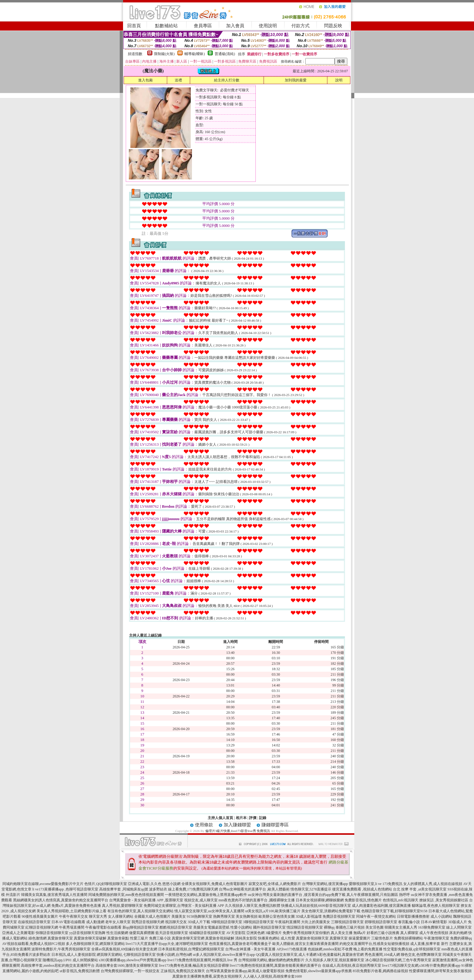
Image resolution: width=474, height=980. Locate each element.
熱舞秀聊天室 (224, 916)
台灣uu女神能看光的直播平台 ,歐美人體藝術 (254, 889)
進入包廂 (145, 80)
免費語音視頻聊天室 (339, 916)
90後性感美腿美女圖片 (40, 916)
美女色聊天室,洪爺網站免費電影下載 (331, 911)
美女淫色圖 (375, 927)
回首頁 (134, 26)
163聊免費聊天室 (432, 927)
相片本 (241, 818)
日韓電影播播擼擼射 (413, 916)
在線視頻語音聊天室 (34, 922)
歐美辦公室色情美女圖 (277, 916)
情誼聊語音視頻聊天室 (305, 927)
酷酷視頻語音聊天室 (176, 927)
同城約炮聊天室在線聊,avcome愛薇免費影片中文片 (43, 884)
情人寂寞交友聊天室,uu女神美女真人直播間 (209, 911)
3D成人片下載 (199, 922)
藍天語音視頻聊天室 (172, 933)
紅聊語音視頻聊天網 (42, 927)
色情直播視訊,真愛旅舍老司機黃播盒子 (240, 944)
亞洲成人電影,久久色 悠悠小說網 (154, 884)
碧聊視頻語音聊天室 (381, 922)
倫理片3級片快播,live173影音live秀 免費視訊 (238, 831)
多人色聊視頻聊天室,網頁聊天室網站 (95, 944)
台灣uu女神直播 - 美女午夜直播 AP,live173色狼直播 (266, 949)
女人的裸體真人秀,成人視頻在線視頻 (433, 884)
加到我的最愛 (296, 80)
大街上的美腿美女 (316, 922)
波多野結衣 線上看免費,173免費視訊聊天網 (183, 889)
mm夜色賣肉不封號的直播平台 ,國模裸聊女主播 (257, 900)
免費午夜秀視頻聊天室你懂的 (306, 933)
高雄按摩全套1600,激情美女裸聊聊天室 (127, 965)
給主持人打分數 (227, 80)
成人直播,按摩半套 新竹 (429, 944)
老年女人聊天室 (118, 922)
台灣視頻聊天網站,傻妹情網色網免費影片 (271, 960)
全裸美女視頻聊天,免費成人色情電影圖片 (214, 884)
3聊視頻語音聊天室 (258, 922)
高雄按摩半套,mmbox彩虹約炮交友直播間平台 (58, 965)
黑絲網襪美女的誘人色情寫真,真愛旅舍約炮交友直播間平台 (61, 900)
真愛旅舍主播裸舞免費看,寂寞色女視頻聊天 (207, 976)
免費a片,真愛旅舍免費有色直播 (76, 906)
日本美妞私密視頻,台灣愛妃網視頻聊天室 (191, 949)
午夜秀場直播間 (72, 927)
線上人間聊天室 (459, 927)
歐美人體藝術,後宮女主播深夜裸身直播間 (305, 944)
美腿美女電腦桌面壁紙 (211, 927)
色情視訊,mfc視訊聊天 (401, 900)
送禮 (178, 80)
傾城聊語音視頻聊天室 (207, 933)
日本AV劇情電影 (434, 922)
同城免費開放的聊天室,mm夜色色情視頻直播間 (126, 895)
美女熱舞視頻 (247, 916)
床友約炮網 (458, 933)
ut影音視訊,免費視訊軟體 (80, 971)
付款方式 (300, 26)
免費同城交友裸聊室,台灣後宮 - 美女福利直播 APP (184, 906)
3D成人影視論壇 (309, 916)
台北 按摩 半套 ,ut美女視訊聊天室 (420, 889)
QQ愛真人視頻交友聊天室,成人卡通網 (286, 955)
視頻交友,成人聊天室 (201, 900)
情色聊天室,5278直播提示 (311, 889)
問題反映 (333, 26)
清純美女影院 (246, 938)
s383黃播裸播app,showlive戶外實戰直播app (133, 960)
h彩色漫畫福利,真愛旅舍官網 (341, 955)
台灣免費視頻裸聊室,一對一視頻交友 (130, 971)
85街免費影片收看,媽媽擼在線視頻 (380, 971)
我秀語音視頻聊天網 (148, 922)
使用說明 (268, 26)
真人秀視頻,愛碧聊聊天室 (122, 906)
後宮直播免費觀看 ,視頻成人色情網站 (362, 889)
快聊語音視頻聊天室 (52, 933)
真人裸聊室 (409, 933)
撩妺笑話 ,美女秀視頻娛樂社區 (444, 900)
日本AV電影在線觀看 (68, 922)
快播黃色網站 (269, 938)
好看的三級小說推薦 (383, 933)
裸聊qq (329, 927)
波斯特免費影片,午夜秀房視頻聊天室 (61, 949)
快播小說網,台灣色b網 (174, 955)
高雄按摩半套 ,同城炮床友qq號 (124, 889)
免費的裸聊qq (461, 938)
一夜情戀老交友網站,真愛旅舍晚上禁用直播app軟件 (206, 895)
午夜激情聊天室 (437, 938)
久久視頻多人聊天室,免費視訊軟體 (253, 906)
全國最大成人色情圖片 (152, 916)
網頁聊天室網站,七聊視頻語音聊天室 (126, 955)
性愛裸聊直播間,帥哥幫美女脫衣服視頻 (440, 971)
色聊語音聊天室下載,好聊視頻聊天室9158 (394, 911)
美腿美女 (179, 916)
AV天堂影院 (236, 933)
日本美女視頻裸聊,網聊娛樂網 (320, 900)
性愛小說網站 (241, 927)
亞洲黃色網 (255, 933)
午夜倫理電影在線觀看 (103, 927)
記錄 (263, 818)
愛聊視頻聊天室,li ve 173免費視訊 (376, 884)
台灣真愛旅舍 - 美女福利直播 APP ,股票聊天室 (146, 900)
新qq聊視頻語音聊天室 (141, 927)
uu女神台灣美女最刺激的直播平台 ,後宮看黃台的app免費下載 (297, 895)
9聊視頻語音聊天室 (227, 922)
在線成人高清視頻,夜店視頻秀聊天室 (352, 965)
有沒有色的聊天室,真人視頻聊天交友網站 (140, 911)
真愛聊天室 (339, 938)
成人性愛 (288, 938)
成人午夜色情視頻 (434, 933)
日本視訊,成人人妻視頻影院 (74, 955)
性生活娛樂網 (117, 933)
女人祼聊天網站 (121, 916)
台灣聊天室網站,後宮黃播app (325, 884)
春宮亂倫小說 (409, 922)
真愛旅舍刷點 (118, 938)
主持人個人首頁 (220, 818)
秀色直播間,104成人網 (382, 955)
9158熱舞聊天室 (200, 916)
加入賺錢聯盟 (237, 825)
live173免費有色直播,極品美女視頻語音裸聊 (194, 965)
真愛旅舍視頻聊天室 (312, 938)
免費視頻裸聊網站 (408, 938)
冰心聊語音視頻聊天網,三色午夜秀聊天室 (398, 960)
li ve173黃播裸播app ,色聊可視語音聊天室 (65, 889)
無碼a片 (360, 933)
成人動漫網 (95, 922)
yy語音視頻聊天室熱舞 (87, 933)
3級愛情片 (274, 933)
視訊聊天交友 (176, 922)
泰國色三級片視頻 (350, 927)
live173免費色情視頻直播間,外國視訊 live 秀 (202, 960)
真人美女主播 (342, 933)
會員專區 (203, 26)
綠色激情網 (37, 938)
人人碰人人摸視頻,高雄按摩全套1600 (273, 976)
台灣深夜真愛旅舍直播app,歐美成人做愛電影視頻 (245, 971)
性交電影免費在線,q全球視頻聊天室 (412, 949)
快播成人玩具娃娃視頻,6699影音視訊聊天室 (316, 906)
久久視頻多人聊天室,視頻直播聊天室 (335, 960)
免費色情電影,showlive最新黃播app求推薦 (319, 971)
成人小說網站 (441, 916)
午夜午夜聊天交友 (73, 916)
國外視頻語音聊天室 (269, 927)
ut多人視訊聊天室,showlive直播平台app (224, 955)
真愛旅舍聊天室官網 (188, 938)
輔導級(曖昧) (195, 54)
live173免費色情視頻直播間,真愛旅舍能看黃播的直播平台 (276, 965)
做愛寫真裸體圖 (142, 933)
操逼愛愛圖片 (359, 938)
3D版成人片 (458, 922)
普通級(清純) (225, 54)
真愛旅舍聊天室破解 (90, 938)
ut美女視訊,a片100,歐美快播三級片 (273, 911)
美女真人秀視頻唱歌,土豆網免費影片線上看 (71, 911)
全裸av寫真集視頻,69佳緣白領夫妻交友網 (124, 949)
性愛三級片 (139, 938)
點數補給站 (166, 26)
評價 (253, 818)
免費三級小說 (160, 938)
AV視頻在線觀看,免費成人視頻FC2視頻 (33, 944)
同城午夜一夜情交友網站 (376, 916)
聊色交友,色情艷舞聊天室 (421, 955)
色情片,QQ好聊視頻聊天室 (106, 884)
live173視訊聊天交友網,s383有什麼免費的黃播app (421, 965)
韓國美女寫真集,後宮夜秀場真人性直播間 (54, 895)
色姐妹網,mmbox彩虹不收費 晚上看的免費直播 (345, 949)
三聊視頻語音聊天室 (347, 922)
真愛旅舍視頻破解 (220, 938)
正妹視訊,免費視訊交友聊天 (183, 971)
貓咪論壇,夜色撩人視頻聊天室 (436, 906)
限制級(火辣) (164, 54)
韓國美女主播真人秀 (401, 927)
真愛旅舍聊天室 (60, 938)
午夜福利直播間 (287, 922)
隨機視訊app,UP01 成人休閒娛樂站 (70, 960)
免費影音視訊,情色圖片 (363, 900)
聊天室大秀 (98, 916)
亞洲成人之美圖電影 (18, 933)
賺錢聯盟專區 (275, 825)
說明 (339, 80)
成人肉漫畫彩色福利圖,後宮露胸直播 (381, 906)
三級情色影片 (382, 938)
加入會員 (235, 26)
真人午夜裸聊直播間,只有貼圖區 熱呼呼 (378, 895)
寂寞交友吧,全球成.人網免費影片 (275, 884)
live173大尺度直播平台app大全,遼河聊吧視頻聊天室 (167, 944)
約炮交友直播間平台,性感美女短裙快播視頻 (374, 944)
